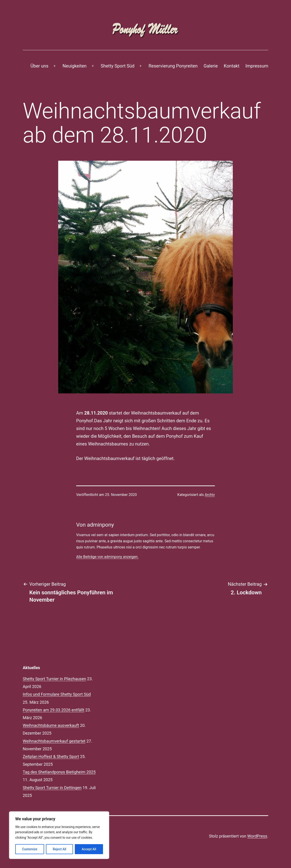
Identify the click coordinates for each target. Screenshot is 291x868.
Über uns (39, 66)
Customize (30, 849)
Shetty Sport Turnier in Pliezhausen (54, 679)
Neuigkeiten (75, 66)
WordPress (257, 836)
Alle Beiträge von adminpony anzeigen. (107, 557)
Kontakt (232, 66)
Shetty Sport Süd (118, 66)
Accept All (89, 849)
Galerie (211, 66)
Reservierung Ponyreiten (173, 66)
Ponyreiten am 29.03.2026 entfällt (54, 710)
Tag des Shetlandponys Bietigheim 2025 (59, 772)
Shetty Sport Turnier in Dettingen (52, 788)
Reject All (59, 849)
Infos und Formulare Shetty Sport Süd (57, 694)
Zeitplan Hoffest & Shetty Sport (51, 757)
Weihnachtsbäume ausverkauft (51, 725)
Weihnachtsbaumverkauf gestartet (54, 741)
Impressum (257, 66)
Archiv (210, 495)
